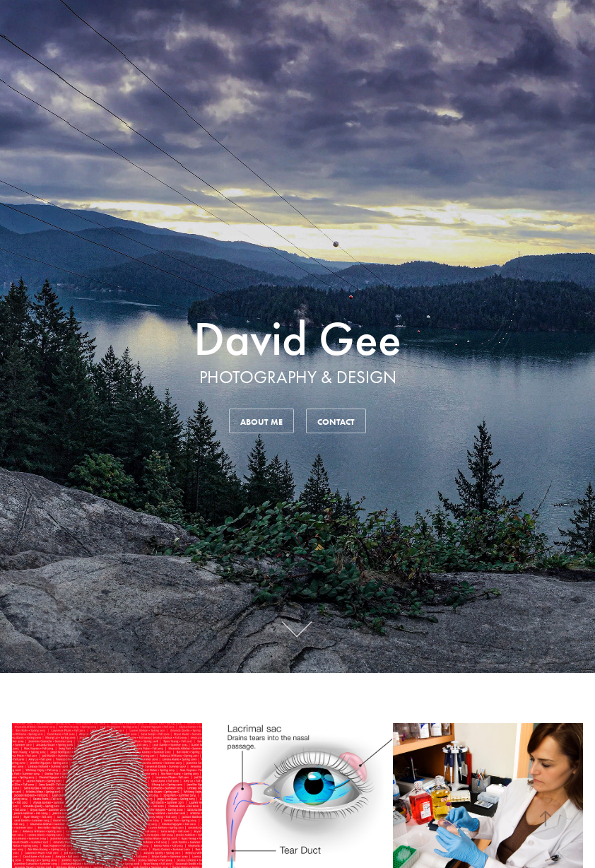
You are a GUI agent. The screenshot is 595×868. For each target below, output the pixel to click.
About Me (261, 422)
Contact (336, 422)
